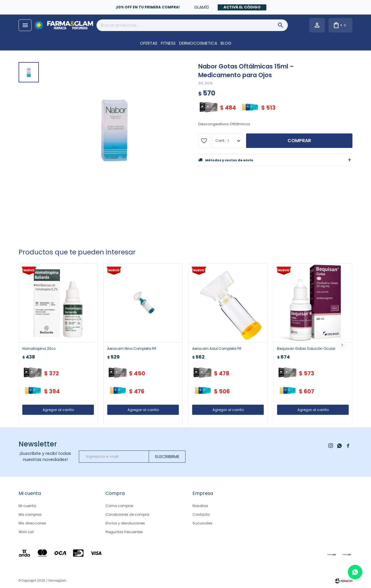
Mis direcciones (32, 523)
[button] (342, 345)
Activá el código (242, 7)
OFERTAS (149, 43)
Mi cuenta (27, 506)
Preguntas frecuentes (124, 532)
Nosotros (200, 506)
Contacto (201, 514)
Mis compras (30, 514)
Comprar (299, 141)
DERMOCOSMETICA (198, 43)
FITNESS (168, 43)
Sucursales (202, 523)
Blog (226, 43)
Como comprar (119, 506)
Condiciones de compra (127, 514)
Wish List (26, 532)
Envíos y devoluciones (125, 523)
